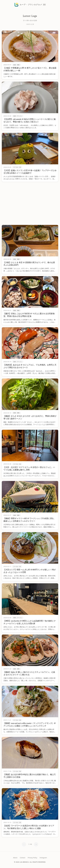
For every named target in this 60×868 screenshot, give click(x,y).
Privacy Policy (32, 858)
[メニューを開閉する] (44, 5)
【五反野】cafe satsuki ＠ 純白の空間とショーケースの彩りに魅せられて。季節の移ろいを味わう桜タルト (30, 121)
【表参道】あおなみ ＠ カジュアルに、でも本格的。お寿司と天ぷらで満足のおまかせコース (30, 366)
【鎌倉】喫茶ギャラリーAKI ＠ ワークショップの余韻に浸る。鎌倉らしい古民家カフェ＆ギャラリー (29, 520)
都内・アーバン (18, 116)
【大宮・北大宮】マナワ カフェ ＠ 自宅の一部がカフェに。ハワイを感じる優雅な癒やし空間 (29, 469)
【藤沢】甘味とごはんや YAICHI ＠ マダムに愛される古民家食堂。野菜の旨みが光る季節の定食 (29, 315)
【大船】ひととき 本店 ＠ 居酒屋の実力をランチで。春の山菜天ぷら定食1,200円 (29, 264)
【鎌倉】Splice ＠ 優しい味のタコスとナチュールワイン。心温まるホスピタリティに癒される (29, 673)
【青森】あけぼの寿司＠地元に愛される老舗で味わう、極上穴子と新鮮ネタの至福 (30, 776)
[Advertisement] (30, 203)
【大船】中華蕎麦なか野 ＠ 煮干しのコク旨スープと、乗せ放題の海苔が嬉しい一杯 (30, 69)
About (15, 858)
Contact (23, 858)
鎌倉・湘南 (16, 65)
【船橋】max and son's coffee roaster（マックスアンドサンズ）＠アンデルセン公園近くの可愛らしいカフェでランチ (30, 725)
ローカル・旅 (17, 167)
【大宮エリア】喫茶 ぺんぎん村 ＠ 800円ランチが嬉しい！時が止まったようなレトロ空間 (30, 571)
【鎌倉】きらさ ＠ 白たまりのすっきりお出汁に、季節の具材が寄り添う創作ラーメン (30, 417)
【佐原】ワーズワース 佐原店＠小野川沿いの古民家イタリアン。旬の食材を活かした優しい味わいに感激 (29, 827)
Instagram (43, 858)
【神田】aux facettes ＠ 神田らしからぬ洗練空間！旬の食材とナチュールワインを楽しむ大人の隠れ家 (30, 622)
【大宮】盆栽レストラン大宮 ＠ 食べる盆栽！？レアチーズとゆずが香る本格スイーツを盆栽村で (30, 172)
